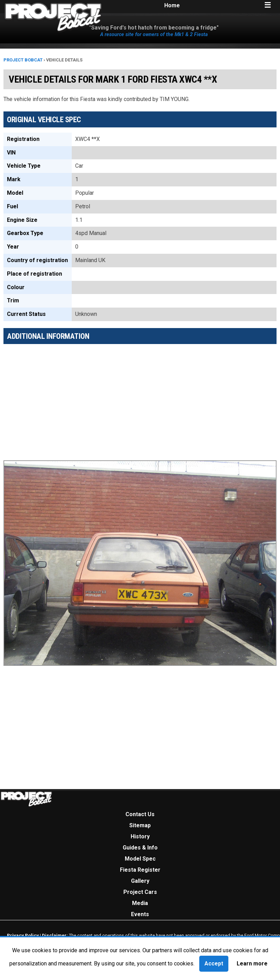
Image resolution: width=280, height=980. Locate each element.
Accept (214, 964)
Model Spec (140, 859)
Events (140, 914)
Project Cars (140, 892)
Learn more (252, 964)
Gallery (140, 881)
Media (140, 903)
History (140, 836)
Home (172, 5)
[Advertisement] (140, 398)
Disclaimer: (55, 935)
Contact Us (140, 814)
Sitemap (140, 825)
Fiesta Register (140, 870)
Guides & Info (140, 848)
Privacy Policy (23, 935)
